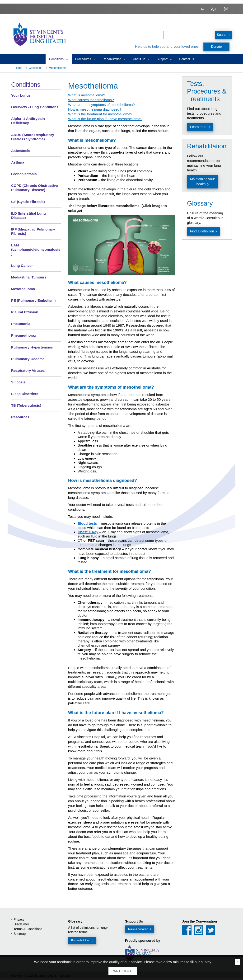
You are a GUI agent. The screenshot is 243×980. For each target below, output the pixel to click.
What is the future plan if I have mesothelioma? (105, 119)
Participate (123, 971)
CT (80, 540)
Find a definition (202, 231)
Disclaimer (21, 924)
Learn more (199, 127)
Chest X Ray (88, 532)
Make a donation (138, 929)
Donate (216, 47)
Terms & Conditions (28, 929)
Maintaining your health (203, 181)
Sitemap (20, 934)
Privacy (19, 919)
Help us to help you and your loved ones (167, 46)
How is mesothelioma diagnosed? (95, 109)
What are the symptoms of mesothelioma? (101, 105)
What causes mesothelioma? (91, 100)
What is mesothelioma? (87, 95)
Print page (226, 9)
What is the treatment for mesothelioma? (100, 114)
